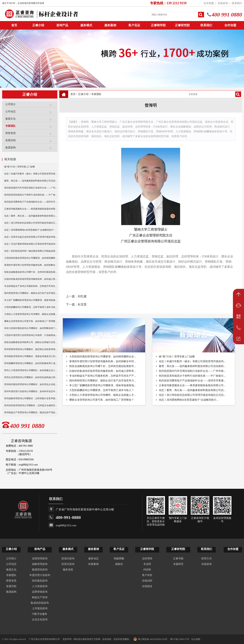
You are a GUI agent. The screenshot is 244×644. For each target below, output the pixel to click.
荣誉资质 (30, 135)
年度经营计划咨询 (40, 575)
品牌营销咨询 (40, 592)
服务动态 (93, 559)
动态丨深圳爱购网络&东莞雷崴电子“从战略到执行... (189, 400)
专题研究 (178, 564)
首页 (73, 94)
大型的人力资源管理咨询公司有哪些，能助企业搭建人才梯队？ (31, 314)
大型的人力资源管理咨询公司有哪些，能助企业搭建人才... (103, 395)
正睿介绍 (83, 94)
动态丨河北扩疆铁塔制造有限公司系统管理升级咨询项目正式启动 (31, 244)
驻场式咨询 (68, 559)
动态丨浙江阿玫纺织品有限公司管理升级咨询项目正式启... (192, 395)
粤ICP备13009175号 (180, 639)
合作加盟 (209, 3)
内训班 (147, 570)
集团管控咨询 (40, 570)
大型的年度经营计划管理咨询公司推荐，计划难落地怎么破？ (31, 335)
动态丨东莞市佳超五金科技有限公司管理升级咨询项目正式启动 (31, 237)
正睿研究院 (182, 25)
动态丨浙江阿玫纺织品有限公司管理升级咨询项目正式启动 (31, 223)
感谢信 (119, 564)
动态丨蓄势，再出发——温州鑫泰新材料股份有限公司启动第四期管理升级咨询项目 (31, 216)
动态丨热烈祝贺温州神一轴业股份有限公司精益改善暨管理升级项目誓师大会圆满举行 (31, 251)
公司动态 (30, 113)
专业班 (147, 564)
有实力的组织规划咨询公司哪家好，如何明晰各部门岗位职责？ (31, 328)
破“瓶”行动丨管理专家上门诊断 (20, 167)
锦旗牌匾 (119, 559)
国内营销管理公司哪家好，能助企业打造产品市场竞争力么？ (31, 293)
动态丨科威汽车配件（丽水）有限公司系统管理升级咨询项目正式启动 (31, 174)
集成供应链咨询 (40, 603)
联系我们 (237, 3)
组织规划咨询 (40, 581)
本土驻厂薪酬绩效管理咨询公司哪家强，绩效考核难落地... (103, 385)
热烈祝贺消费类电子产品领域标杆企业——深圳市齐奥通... (192, 381)
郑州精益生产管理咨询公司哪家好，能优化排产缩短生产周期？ (31, 412)
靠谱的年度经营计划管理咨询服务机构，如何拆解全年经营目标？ (31, 265)
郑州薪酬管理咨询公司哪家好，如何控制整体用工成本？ (31, 363)
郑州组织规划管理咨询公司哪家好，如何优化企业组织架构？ (31, 384)
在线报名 (147, 586)
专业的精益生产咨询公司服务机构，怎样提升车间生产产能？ (31, 286)
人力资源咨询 (40, 586)
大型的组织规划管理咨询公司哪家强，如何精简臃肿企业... (103, 357)
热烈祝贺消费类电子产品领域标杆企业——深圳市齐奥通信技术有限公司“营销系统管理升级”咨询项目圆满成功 (31, 202)
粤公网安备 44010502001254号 (150, 639)
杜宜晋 (82, 304)
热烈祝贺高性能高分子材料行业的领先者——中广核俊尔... (192, 376)
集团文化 (30, 120)
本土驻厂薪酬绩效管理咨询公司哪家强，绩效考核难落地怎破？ (31, 300)
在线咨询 (223, 3)
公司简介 (30, 106)
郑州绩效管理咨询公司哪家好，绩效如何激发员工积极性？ (31, 356)
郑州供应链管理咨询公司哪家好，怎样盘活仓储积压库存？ (31, 405)
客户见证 (134, 25)
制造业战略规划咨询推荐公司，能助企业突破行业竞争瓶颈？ (31, 342)
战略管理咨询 (40, 564)
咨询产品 (62, 25)
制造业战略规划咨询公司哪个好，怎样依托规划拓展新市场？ (31, 272)
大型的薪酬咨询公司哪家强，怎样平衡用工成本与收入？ (31, 307)
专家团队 (30, 127)
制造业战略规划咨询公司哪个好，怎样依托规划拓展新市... (103, 366)
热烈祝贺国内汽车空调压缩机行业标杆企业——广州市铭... (192, 371)
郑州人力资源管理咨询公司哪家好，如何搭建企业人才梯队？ (31, 370)
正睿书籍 (178, 559)
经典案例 (93, 564)
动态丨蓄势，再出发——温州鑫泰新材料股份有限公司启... (192, 390)
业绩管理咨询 (40, 559)
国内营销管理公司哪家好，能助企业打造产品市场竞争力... (103, 381)
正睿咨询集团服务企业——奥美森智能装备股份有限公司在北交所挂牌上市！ (31, 209)
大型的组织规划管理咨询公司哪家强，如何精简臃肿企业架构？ (31, 258)
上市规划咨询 (40, 608)
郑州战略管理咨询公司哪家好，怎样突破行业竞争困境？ (31, 398)
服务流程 (68, 570)
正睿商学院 (158, 25)
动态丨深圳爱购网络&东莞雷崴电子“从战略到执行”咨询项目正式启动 (31, 230)
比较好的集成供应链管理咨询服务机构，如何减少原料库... (103, 371)
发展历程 (30, 142)
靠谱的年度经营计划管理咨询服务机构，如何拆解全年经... (103, 361)
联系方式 (207, 559)
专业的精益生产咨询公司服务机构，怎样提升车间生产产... (103, 376)
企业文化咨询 (40, 620)
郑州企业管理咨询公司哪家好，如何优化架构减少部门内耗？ (31, 377)
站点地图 (196, 639)
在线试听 (147, 581)
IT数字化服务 (40, 614)
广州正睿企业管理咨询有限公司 (44, 639)
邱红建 (82, 296)
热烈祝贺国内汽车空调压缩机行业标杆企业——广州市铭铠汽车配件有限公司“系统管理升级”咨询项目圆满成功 (31, 188)
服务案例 (110, 25)
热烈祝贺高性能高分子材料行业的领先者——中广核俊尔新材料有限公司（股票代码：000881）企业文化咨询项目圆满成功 (31, 195)
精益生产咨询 (40, 597)
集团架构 (30, 149)
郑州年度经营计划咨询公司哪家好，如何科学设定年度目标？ (31, 391)
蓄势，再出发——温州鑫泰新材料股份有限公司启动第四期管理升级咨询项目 (31, 181)
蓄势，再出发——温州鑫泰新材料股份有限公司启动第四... (192, 366)
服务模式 (86, 25)
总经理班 (147, 559)
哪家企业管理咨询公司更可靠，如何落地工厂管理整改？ (31, 321)
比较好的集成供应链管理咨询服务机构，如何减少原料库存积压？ (31, 279)
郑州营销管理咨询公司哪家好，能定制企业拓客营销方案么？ (31, 349)
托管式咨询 (68, 564)
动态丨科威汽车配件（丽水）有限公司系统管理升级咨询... (192, 361)
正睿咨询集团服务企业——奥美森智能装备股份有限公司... (192, 385)
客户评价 (147, 575)
